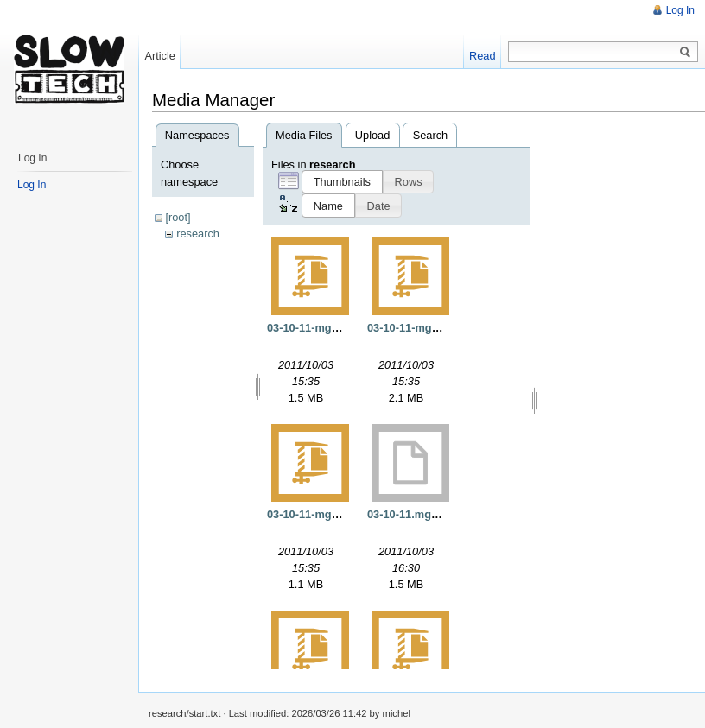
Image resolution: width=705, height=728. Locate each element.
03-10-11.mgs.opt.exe (423, 514)
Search (431, 135)
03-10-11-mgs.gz (310, 514)
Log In (680, 10)
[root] (178, 217)
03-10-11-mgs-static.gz (426, 328)
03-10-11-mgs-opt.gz (321, 328)
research (198, 234)
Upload (373, 135)
